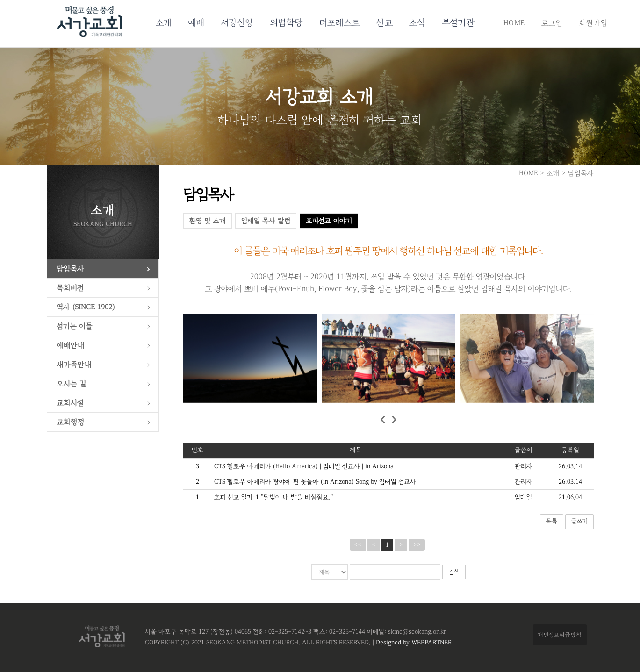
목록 (552, 521)
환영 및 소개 (208, 221)
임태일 (523, 497)
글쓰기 (579, 521)
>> (417, 545)
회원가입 (593, 23)
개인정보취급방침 (560, 635)
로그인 (552, 23)
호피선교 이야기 (329, 221)
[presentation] (383, 419)
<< (358, 545)
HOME (514, 23)
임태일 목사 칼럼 (266, 221)
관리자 (524, 466)
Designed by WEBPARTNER (413, 643)
